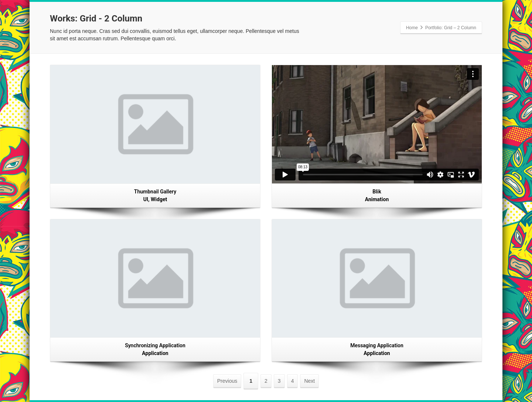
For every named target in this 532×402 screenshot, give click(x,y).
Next (309, 381)
